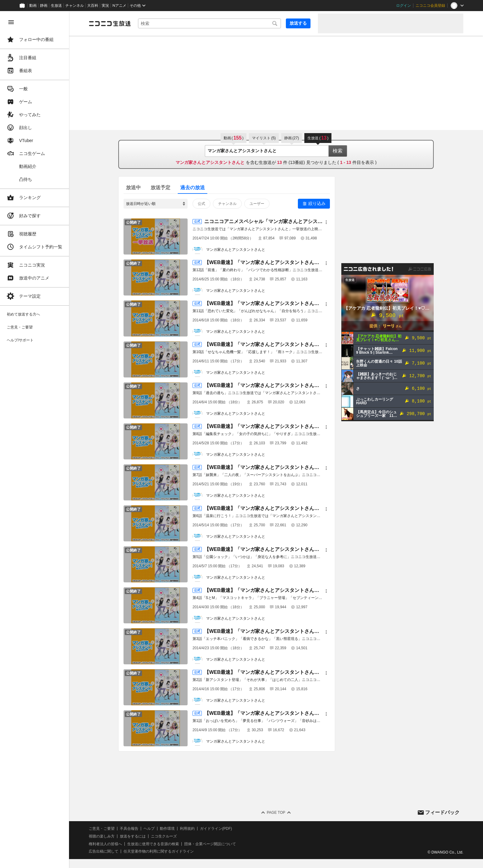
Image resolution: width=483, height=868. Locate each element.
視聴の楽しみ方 (102, 836)
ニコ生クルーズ (164, 836)
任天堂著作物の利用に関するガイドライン (159, 851)
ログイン (404, 6)
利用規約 (187, 829)
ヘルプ (149, 829)
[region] (34, 440)
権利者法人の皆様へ (105, 844)
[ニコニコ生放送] (110, 23)
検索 (338, 151)
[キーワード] (209, 23)
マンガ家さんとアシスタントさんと (236, 250)
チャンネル (75, 6)
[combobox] (209, 23)
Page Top (276, 813)
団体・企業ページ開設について (210, 844)
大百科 (93, 6)
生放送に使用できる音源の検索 (153, 844)
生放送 (56, 6)
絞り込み (317, 203)
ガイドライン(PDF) (216, 829)
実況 (105, 6)
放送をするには (133, 836)
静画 (44, 6)
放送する (298, 23)
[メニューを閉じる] (11, 22)
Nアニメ (119, 6)
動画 (33, 6)
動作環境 (167, 829)
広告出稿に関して (103, 851)
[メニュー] (326, 222)
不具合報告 (129, 829)
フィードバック (442, 812)
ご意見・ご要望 (102, 829)
